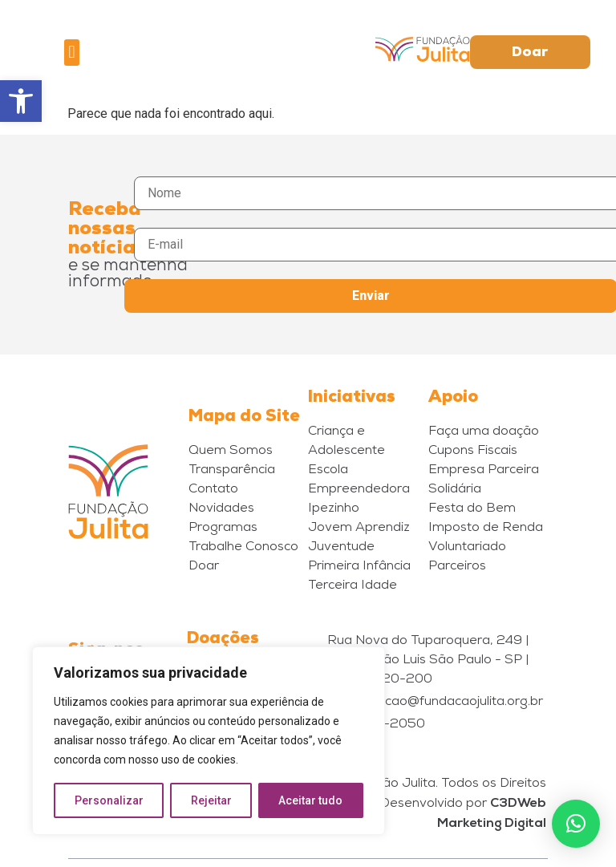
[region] (209, 741)
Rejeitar (211, 800)
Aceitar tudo (311, 800)
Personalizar (109, 800)
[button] (21, 101)
